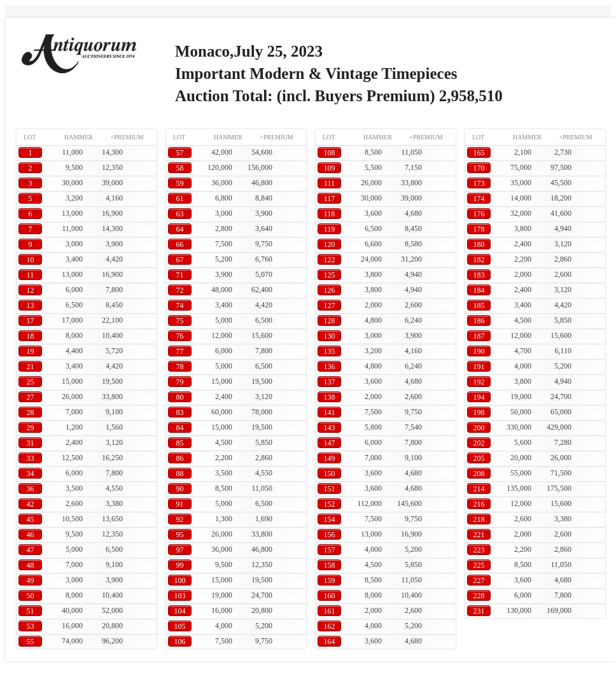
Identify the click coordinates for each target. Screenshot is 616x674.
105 (180, 626)
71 (180, 275)
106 (180, 642)
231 (479, 611)
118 (330, 214)
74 (180, 305)
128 (330, 321)
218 (479, 519)
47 (31, 550)
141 (330, 412)
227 (479, 580)
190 (479, 351)
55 (31, 642)
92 (180, 519)
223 (479, 550)
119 (330, 229)
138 (330, 397)
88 (180, 474)
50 (31, 596)
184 (479, 290)
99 (180, 565)
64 (180, 229)
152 (330, 504)
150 (330, 474)
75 (180, 321)
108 (330, 153)
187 (479, 336)
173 (479, 183)
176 (479, 214)
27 (31, 397)
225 (479, 565)
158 (330, 565)
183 (479, 275)
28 (31, 412)
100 (180, 580)
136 (330, 367)
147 (330, 443)
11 (31, 275)
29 (31, 428)
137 (330, 382)
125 (330, 275)
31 (31, 443)
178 (479, 229)
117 (330, 199)
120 (330, 244)
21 (31, 367)
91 (180, 504)
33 (31, 458)
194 (479, 397)
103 (180, 596)
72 (180, 290)
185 (479, 305)
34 (31, 474)
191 (479, 367)
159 (330, 580)
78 (180, 367)
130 (330, 336)
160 (330, 596)
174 (479, 199)
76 (180, 336)
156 (330, 535)
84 (180, 428)
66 (180, 244)
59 (180, 183)
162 (330, 626)
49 (31, 580)
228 (479, 596)
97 (180, 550)
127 (330, 305)
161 (330, 611)
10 (31, 260)
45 (31, 519)
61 (180, 199)
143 (330, 428)
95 (180, 535)
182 (479, 260)
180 (479, 244)
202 (479, 443)
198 (479, 412)
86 (180, 458)
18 (31, 336)
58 (180, 168)
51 (31, 611)
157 (330, 550)
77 (180, 351)
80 (180, 397)
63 (180, 214)
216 (479, 504)
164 (330, 642)
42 (31, 504)
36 (31, 489)
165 (479, 153)
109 (330, 168)
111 (329, 183)
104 (180, 611)
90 (180, 489)
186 (479, 321)
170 (479, 168)
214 (479, 489)
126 (330, 290)
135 (330, 351)
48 (31, 565)
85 (180, 443)
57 (180, 153)
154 (330, 519)
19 (31, 351)
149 (330, 458)
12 (31, 290)
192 (479, 382)
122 (330, 260)
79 (180, 382)
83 (180, 412)
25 (31, 382)
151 (330, 489)
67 (180, 260)
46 (31, 535)
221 (479, 535)
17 (31, 321)
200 (479, 428)
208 (479, 474)
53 (31, 626)
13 (31, 305)
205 (479, 458)
